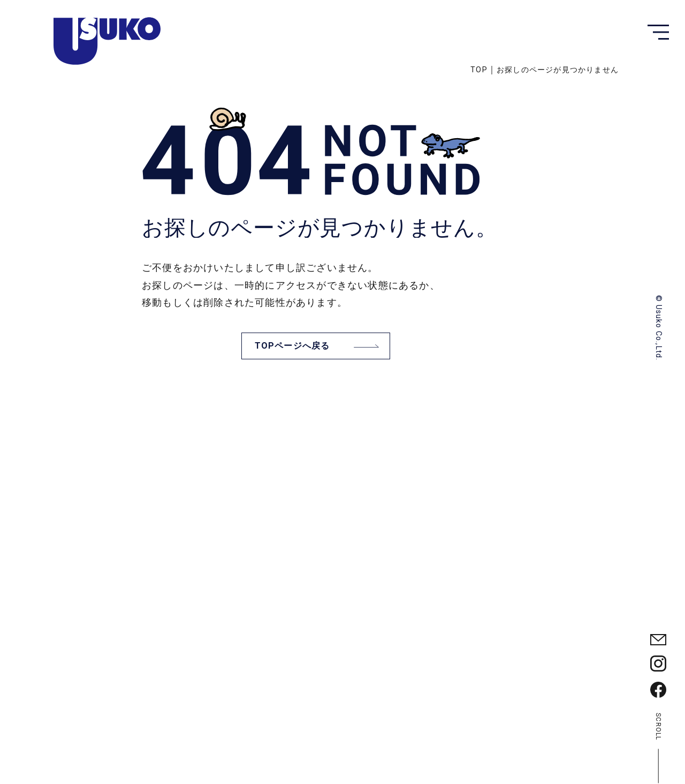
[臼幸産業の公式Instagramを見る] (658, 664)
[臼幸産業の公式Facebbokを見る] (658, 690)
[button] (658, 32)
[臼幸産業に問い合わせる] (658, 640)
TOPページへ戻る (292, 346)
